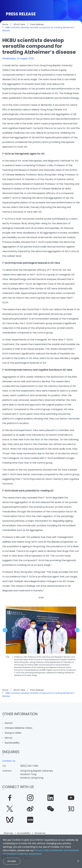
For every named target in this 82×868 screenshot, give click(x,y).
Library (9, 738)
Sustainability (12, 743)
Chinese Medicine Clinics (18, 728)
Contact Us (9, 761)
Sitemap (8, 833)
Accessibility (24, 833)
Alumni (8, 723)
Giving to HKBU (13, 733)
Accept (12, 861)
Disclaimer (40, 833)
